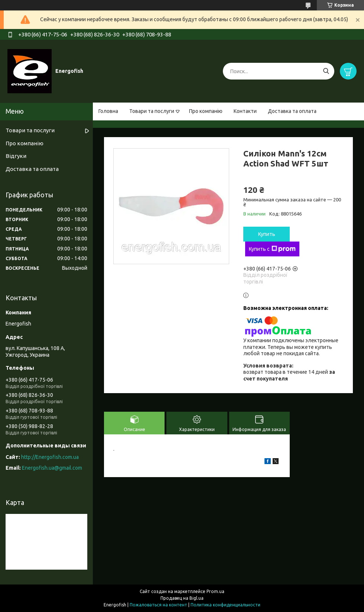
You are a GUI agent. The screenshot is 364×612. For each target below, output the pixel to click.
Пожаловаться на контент (158, 605)
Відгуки (16, 156)
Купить (267, 234)
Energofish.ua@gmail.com (52, 468)
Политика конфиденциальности (225, 605)
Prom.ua (215, 591)
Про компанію (206, 111)
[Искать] (326, 71)
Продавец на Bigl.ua (182, 598)
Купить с (272, 249)
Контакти (245, 111)
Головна (108, 111)
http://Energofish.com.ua (50, 457)
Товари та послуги (152, 111)
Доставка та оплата (292, 111)
